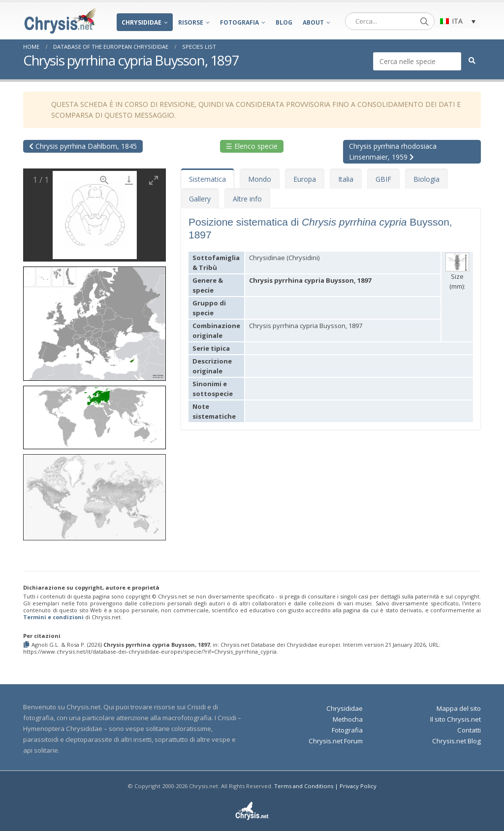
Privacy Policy (358, 786)
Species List (199, 47)
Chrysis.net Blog (457, 741)
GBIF (383, 179)
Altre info (247, 199)
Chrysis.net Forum (336, 741)
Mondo (260, 179)
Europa (305, 179)
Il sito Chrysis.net (456, 719)
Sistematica (207, 179)
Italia (346, 179)
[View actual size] (104, 180)
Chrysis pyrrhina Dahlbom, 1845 (83, 146)
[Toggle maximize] (154, 180)
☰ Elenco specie (252, 146)
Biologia (426, 179)
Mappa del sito (459, 708)
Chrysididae (142, 22)
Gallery (200, 199)
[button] (94, 320)
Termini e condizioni (53, 617)
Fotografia (239, 22)
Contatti (469, 730)
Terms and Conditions (304, 786)
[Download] (129, 180)
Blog (284, 22)
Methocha (348, 719)
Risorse (191, 22)
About (313, 22)
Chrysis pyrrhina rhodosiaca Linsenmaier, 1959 (393, 151)
